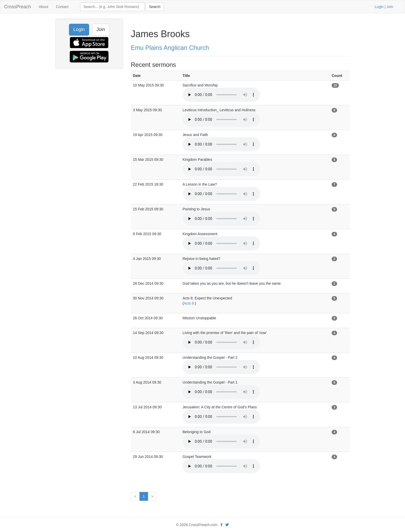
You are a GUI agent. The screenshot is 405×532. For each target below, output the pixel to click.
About (44, 7)
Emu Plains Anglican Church (170, 48)
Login (379, 7)
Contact (62, 7)
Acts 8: (189, 303)
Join (390, 7)
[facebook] (221, 525)
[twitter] (227, 525)
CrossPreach (18, 7)
